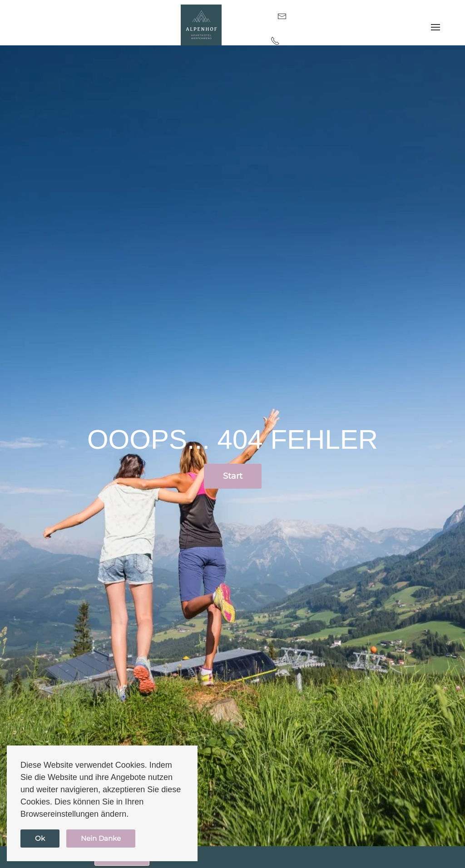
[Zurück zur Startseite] (201, 25)
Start (233, 476)
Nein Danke (101, 838)
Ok (40, 838)
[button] (435, 27)
